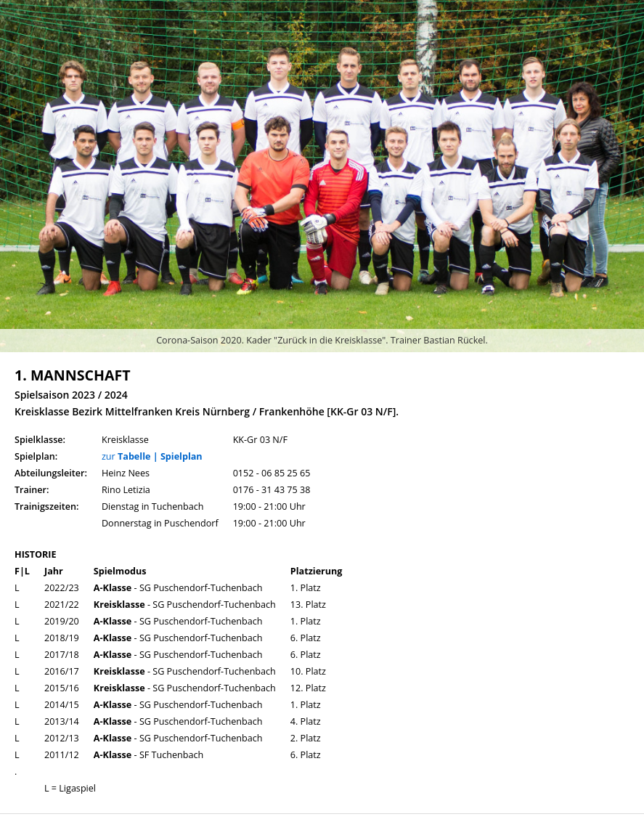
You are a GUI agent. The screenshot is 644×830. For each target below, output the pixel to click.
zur (152, 456)
